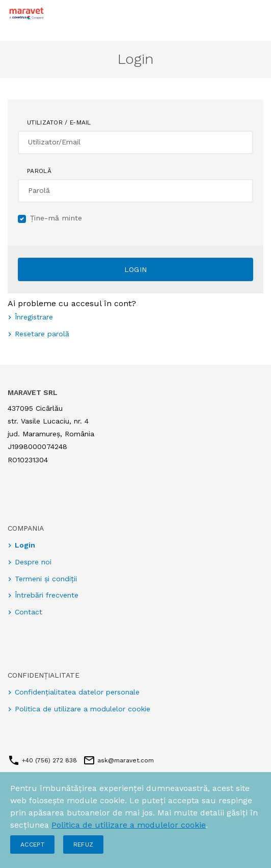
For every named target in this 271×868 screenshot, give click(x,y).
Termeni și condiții (46, 579)
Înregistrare (34, 317)
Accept (32, 845)
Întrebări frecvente (47, 595)
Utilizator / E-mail (59, 122)
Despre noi (33, 562)
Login (136, 269)
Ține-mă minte (56, 218)
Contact (29, 612)
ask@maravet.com (125, 760)
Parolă (39, 171)
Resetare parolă (42, 334)
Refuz (84, 845)
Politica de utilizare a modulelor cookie (129, 825)
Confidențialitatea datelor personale (77, 692)
